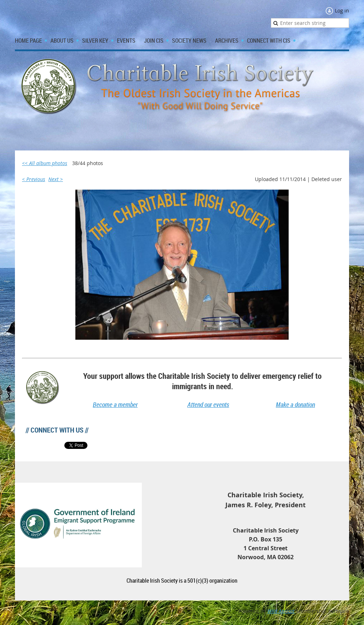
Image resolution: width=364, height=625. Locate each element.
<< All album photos (45, 163)
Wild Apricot (281, 611)
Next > (56, 179)
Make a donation (295, 404)
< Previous (34, 179)
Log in (342, 10)
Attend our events (208, 404)
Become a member (115, 404)
